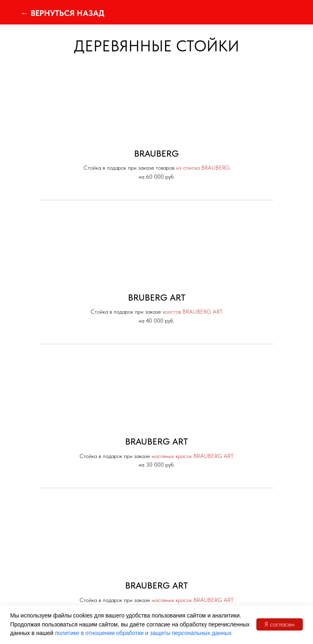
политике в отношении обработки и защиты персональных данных (143, 633)
